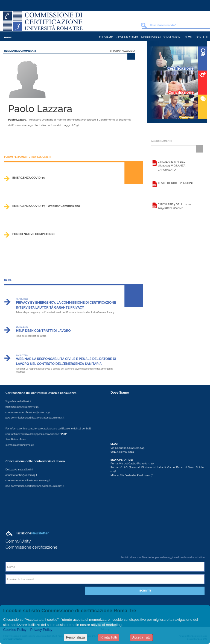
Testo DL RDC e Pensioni (175, 183)
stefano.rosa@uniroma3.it (20, 445)
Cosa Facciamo (127, 37)
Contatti (202, 37)
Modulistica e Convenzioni (161, 37)
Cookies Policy (15, 630)
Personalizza (76, 637)
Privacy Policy (41, 630)
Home (8, 37)
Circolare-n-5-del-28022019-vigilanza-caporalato (172, 166)
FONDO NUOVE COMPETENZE (34, 234)
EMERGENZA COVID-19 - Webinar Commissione (46, 206)
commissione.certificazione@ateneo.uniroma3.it (38, 418)
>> (142, 183)
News (188, 37)
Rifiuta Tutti (109, 637)
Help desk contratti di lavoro (43, 331)
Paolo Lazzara (17, 120)
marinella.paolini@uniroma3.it (22, 407)
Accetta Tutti (141, 637)
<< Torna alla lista (122, 51)
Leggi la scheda (154, 164)
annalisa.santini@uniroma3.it (21, 475)
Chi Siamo (106, 37)
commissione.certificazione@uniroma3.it (28, 412)
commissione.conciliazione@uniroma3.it (28, 481)
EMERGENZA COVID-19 (29, 178)
